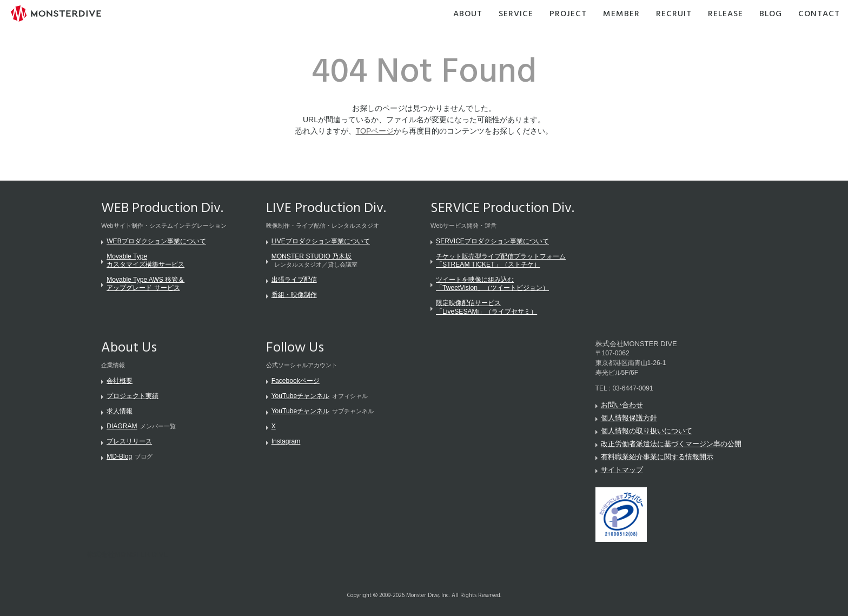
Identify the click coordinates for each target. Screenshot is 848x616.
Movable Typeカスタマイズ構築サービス (145, 260)
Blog (771, 14)
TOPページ (375, 131)
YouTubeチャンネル (300, 396)
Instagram (286, 441)
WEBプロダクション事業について (156, 241)
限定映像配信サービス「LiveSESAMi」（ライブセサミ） (486, 307)
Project (568, 14)
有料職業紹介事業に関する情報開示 (657, 457)
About (468, 14)
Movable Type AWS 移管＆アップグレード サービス (145, 284)
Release (726, 14)
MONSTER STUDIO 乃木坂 (312, 256)
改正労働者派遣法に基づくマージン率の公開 (671, 444)
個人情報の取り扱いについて (647, 431)
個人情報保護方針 (629, 418)
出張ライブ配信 (294, 280)
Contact (819, 14)
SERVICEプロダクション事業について (492, 241)
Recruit (674, 14)
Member (621, 14)
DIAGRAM (122, 426)
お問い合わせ (622, 405)
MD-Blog (119, 456)
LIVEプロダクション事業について (321, 241)
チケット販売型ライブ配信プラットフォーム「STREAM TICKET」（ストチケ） (501, 260)
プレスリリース (129, 441)
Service (516, 14)
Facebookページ (296, 381)
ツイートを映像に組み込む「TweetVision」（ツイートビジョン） (492, 284)
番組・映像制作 (294, 295)
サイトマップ (622, 470)
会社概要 (120, 381)
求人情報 (120, 411)
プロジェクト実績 (132, 396)
